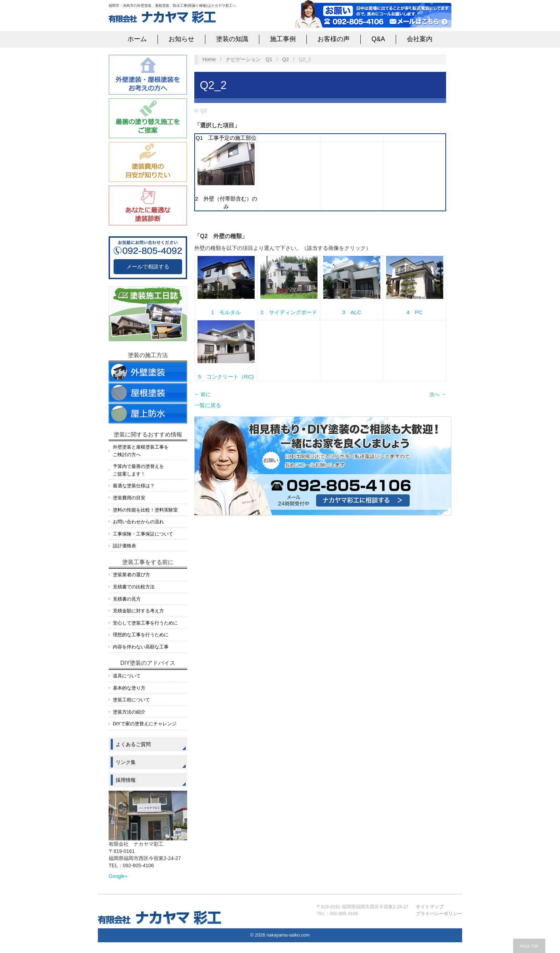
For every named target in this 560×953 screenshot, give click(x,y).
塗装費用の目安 (129, 498)
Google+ (118, 876)
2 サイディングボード (289, 312)
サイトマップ (430, 907)
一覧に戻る (208, 405)
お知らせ (181, 39)
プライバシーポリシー (439, 914)
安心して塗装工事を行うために (145, 623)
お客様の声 (334, 39)
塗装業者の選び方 (131, 575)
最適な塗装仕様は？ (134, 486)
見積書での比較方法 (134, 587)
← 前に (202, 394)
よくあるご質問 (133, 744)
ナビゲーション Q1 (249, 59)
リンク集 (126, 762)
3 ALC (352, 312)
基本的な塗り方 (129, 688)
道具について (127, 676)
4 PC (414, 312)
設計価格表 (124, 546)
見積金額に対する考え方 (138, 611)
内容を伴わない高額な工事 (141, 647)
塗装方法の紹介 (129, 712)
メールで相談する (148, 266)
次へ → (438, 394)
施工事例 (283, 39)
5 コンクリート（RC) (226, 377)
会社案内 (420, 39)
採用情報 (126, 780)
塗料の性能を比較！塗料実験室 (145, 510)
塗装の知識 (232, 39)
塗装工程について (131, 700)
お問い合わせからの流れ (138, 522)
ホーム (137, 39)
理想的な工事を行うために (141, 635)
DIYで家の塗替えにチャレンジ (145, 724)
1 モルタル (226, 312)
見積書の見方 (127, 599)
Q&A (378, 39)
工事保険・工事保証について (143, 534)
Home (209, 59)
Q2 (286, 59)
